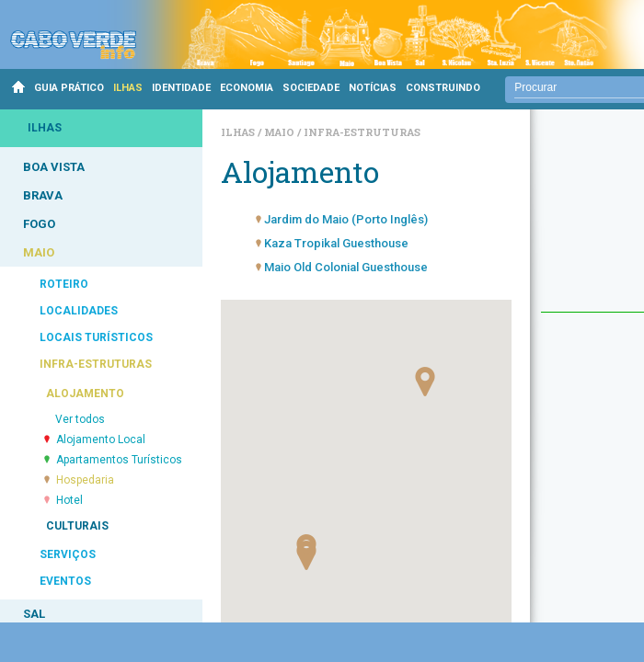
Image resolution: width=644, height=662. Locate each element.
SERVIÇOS (68, 554)
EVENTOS (65, 581)
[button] (425, 382)
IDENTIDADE (181, 88)
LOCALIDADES (79, 311)
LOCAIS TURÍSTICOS (96, 337)
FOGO (39, 224)
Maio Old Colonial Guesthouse (346, 267)
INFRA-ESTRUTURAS (96, 364)
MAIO (39, 252)
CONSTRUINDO (443, 88)
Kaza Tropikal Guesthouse (336, 243)
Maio (281, 132)
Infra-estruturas (362, 132)
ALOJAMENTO (85, 394)
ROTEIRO (64, 284)
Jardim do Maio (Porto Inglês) (346, 219)
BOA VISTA (54, 167)
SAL (34, 614)
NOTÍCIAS (373, 88)
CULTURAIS (77, 526)
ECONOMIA (247, 88)
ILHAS (128, 88)
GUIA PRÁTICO (69, 88)
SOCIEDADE (311, 88)
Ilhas (239, 132)
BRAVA (43, 195)
